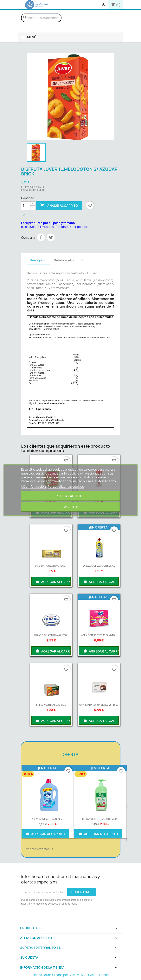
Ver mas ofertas (40, 849)
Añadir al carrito (59, 206)
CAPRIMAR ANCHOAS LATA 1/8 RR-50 (99, 705)
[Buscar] (41, 18)
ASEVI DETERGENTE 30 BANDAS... (99, 635)
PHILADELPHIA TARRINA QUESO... (51, 635)
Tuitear (51, 237)
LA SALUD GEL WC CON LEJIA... (99, 566)
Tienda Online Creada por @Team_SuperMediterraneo (70, 975)
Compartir (41, 237)
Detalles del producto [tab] (70, 260)
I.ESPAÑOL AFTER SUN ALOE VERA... (101, 819)
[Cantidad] (26, 206)
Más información (34, 487)
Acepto (70, 507)
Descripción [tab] (39, 260)
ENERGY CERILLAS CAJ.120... (51, 705)
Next (127, 806)
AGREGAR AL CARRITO (53, 582)
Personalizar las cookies (66, 487)
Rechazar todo (70, 496)
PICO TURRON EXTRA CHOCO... (51, 566)
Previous (22, 806)
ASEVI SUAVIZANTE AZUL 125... (48, 819)
